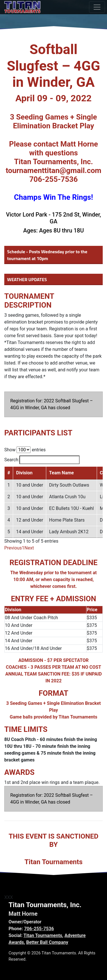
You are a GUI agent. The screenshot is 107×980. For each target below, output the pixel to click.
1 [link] (23, 548)
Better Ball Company (47, 942)
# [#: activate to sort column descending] (9, 473)
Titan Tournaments (43, 935)
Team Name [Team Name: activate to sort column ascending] (61, 473)
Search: (42, 460)
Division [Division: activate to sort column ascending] (24, 473)
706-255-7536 (39, 929)
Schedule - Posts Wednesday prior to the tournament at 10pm (47, 255)
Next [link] (29, 548)
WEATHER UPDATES (27, 279)
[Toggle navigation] (97, 7)
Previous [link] (13, 548)
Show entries (25, 450)
